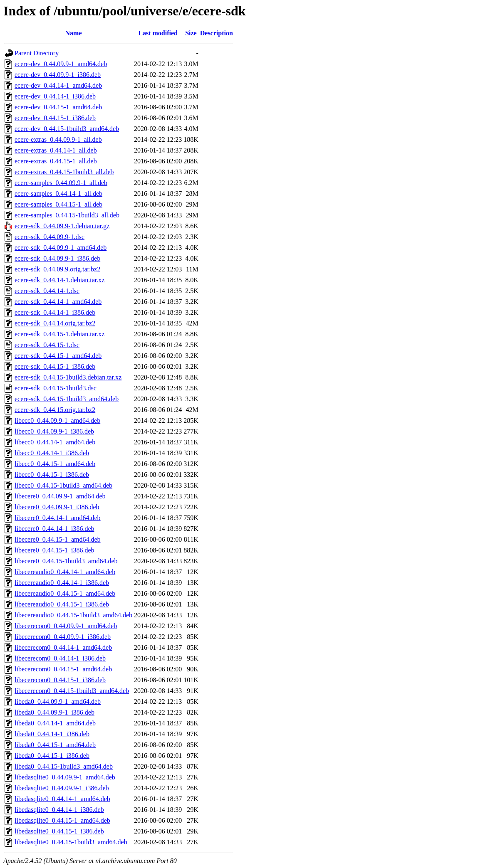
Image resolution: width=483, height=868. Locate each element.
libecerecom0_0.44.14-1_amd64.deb (63, 647)
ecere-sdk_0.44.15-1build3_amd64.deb (67, 399)
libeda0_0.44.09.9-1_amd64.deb (58, 702)
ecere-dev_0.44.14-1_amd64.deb (58, 85)
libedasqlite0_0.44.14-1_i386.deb (59, 810)
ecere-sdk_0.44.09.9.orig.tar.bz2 (57, 269)
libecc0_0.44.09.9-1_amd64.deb (57, 420)
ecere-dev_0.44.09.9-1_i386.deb (58, 75)
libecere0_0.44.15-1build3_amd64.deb (66, 561)
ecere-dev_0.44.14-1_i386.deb (55, 96)
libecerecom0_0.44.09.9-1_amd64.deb (66, 626)
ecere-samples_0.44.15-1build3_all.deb (67, 215)
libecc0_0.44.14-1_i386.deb (52, 453)
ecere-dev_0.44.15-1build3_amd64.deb (67, 129)
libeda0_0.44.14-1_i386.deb (52, 734)
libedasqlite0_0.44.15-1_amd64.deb (62, 820)
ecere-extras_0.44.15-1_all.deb (56, 161)
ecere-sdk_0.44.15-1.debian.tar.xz (59, 334)
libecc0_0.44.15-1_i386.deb (52, 475)
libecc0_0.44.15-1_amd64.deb (55, 464)
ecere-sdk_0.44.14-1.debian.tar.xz (59, 280)
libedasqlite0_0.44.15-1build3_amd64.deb (71, 842)
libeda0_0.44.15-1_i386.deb (52, 756)
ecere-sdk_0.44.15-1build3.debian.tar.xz (68, 377)
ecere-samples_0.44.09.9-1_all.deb (61, 183)
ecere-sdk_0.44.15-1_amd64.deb (58, 356)
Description (217, 33)
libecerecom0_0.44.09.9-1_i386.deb (63, 637)
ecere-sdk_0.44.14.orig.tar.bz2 (55, 323)
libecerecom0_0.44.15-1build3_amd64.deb (72, 691)
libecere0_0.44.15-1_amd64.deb (58, 539)
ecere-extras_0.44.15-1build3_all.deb (64, 172)
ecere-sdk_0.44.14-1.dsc (47, 291)
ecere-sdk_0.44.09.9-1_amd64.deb (61, 248)
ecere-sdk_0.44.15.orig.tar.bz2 (55, 410)
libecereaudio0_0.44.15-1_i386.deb (62, 604)
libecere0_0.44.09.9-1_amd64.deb (60, 496)
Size (191, 33)
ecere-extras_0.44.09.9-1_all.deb (58, 139)
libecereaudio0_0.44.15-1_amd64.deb (65, 593)
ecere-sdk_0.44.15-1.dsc (47, 345)
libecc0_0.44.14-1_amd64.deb (55, 442)
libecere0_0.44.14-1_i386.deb (54, 529)
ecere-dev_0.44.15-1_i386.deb (55, 118)
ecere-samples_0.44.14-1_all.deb (58, 194)
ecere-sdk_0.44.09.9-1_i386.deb (57, 258)
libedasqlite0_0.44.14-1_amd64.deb (62, 799)
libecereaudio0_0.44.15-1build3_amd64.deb (73, 615)
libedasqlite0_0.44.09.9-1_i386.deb (62, 788)
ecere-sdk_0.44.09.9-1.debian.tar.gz (62, 226)
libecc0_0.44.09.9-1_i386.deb (54, 431)
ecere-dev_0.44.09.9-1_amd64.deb (61, 64)
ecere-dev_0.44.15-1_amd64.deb (58, 107)
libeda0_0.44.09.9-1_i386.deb (54, 712)
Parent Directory (37, 53)
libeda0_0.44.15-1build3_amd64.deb (64, 766)
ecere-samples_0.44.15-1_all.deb (58, 204)
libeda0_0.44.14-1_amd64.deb (55, 723)
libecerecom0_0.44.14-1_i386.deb (60, 658)
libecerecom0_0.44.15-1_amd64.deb (63, 669)
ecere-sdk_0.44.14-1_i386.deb (55, 312)
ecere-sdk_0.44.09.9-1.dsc (50, 237)
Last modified (158, 33)
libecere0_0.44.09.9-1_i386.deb (57, 507)
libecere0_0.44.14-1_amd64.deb (58, 518)
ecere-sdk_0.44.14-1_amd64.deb (58, 302)
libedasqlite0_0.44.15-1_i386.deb (59, 831)
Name (74, 33)
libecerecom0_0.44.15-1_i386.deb (60, 680)
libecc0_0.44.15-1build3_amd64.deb (63, 485)
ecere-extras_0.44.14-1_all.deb (56, 150)
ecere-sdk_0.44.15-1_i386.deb (55, 366)
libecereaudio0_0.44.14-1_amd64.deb (65, 572)
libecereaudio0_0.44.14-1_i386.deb (62, 583)
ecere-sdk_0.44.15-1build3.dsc (56, 388)
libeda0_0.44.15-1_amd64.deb (55, 745)
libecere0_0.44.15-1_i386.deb (54, 550)
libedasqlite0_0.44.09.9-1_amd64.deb (65, 777)
